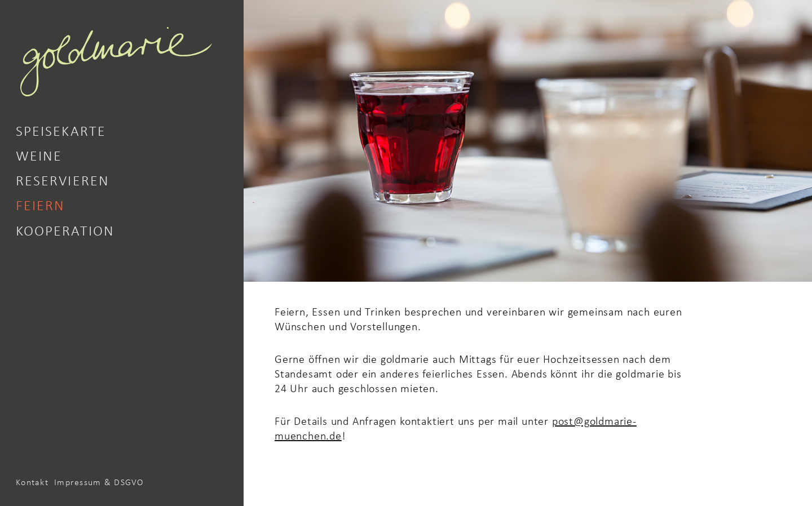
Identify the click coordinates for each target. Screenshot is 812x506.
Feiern (40, 205)
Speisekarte (61, 130)
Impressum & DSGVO (99, 482)
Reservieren (63, 180)
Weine (39, 155)
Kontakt (32, 482)
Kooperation (65, 230)
